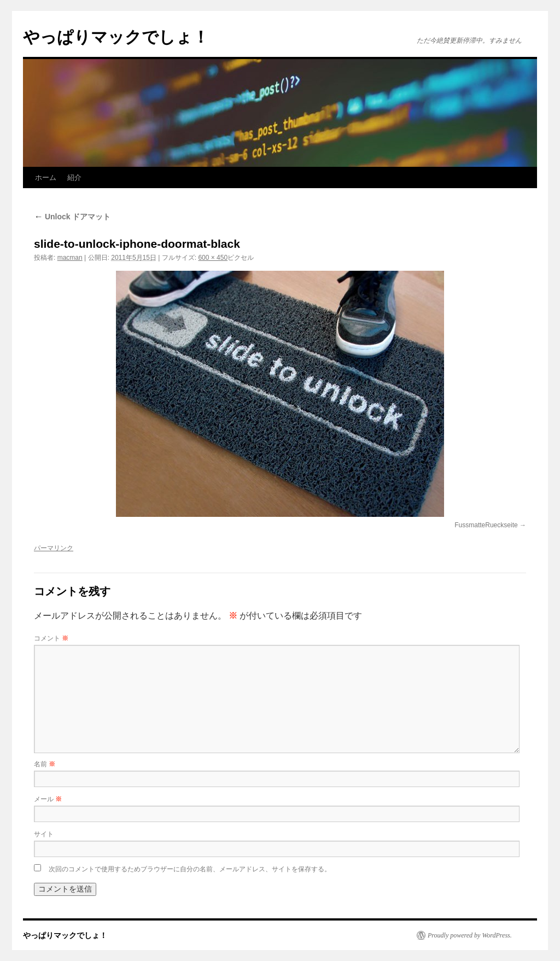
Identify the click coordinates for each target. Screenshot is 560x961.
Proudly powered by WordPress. (470, 935)
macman (70, 258)
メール (48, 799)
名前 (45, 764)
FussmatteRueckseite (486, 525)
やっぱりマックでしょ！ (116, 37)
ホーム (46, 177)
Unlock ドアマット (72, 217)
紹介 (74, 177)
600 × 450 (213, 258)
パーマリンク (54, 548)
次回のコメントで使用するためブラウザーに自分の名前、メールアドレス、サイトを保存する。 (190, 869)
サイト (44, 834)
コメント (51, 638)
